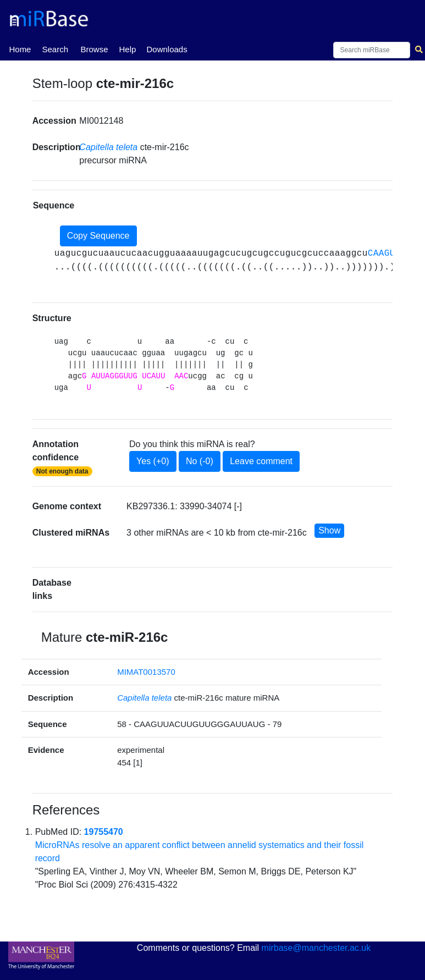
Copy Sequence (98, 236)
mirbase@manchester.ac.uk (316, 948)
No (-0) (200, 461)
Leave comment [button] (261, 461)
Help (127, 49)
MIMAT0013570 (146, 672)
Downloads (167, 49)
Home (20, 48)
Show (329, 530)
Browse (94, 49)
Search (55, 49)
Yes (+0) (153, 461)
